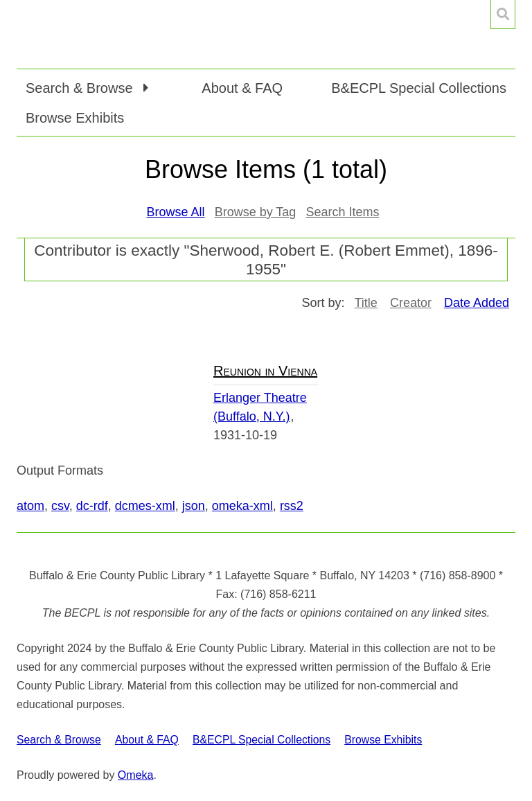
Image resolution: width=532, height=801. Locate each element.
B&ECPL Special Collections (419, 88)
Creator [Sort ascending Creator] (411, 303)
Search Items (342, 212)
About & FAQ (242, 88)
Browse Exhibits (75, 118)
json (194, 506)
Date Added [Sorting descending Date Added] (477, 303)
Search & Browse (59, 740)
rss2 (292, 506)
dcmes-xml (145, 506)
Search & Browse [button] (81, 88)
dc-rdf (92, 506)
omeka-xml (242, 506)
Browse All (176, 212)
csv (60, 506)
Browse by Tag (256, 212)
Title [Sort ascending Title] (366, 303)
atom (30, 506)
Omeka (136, 775)
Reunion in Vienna (265, 371)
